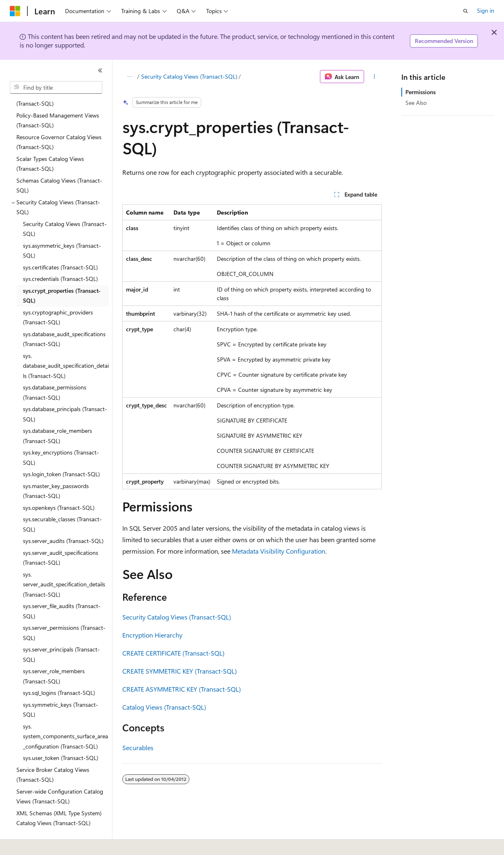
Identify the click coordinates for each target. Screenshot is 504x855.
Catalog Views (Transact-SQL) (164, 707)
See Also (416, 103)
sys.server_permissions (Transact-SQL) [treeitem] (64, 610)
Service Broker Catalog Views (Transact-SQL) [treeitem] (53, 752)
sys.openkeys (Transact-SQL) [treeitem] (59, 485)
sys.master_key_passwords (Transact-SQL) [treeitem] (56, 468)
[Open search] (466, 11)
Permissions (421, 92)
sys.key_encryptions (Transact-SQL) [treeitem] (61, 435)
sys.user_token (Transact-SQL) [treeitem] (61, 735)
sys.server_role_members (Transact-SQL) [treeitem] (54, 654)
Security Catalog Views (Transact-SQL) (189, 76)
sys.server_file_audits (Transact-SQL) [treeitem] (62, 588)
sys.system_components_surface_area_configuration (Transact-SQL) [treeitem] (65, 714)
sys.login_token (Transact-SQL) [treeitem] (61, 451)
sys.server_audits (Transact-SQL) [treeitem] (63, 518)
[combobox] (56, 88)
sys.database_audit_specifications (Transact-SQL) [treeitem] (64, 317)
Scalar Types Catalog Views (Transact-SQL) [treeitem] (50, 141)
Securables (138, 748)
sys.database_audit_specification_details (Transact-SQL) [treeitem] (66, 343)
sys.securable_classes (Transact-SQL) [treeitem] (62, 502)
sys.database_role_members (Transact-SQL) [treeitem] (57, 413)
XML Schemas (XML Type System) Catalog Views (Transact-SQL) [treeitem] (59, 796)
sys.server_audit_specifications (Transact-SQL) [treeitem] (61, 535)
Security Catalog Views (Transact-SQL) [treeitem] (65, 206)
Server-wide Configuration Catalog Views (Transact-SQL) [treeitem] (60, 774)
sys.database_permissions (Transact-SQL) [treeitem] (55, 370)
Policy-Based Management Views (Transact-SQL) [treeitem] (58, 98)
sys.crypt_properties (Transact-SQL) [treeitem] (62, 273)
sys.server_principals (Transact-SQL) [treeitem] (61, 632)
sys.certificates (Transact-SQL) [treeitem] (60, 245)
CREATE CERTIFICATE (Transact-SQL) (173, 653)
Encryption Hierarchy (152, 635)
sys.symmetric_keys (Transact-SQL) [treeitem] (61, 687)
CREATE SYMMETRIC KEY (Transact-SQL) (180, 671)
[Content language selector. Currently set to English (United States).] (47, 843)
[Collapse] (100, 70)
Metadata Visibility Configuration (279, 551)
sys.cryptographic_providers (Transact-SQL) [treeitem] (58, 295)
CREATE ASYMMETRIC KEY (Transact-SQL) (182, 689)
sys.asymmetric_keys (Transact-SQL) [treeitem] (62, 228)
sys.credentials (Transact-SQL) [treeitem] (60, 256)
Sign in (486, 10)
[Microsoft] (15, 11)
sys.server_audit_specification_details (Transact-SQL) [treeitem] (64, 562)
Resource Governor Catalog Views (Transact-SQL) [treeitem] (59, 120)
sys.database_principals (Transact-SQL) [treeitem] (65, 391)
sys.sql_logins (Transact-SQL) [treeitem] (59, 670)
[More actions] (375, 77)
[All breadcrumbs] (129, 77)
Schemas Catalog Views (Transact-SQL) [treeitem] (59, 163)
